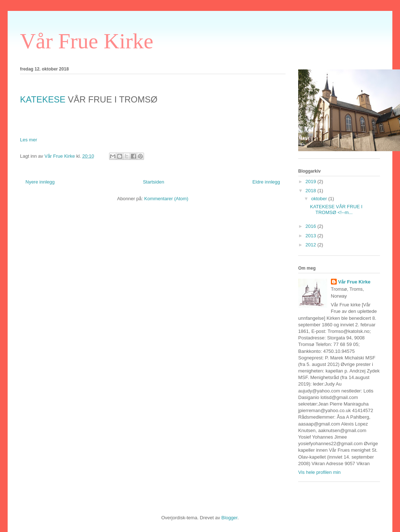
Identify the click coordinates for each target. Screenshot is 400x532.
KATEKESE (43, 99)
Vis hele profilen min (319, 472)
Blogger (229, 518)
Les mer (29, 140)
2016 (311, 226)
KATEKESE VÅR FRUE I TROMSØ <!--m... (336, 209)
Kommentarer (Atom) (166, 199)
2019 (311, 182)
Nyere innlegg (40, 182)
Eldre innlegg (266, 182)
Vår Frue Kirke (87, 41)
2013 (311, 236)
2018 (311, 191)
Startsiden (154, 182)
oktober (320, 199)
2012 (311, 245)
